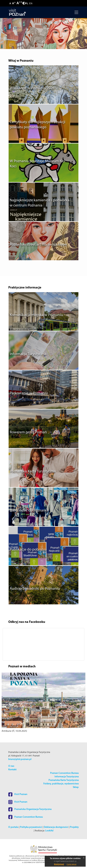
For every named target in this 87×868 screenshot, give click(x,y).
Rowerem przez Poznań (28, 432)
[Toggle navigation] (76, 12)
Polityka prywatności (31, 827)
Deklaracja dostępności (56, 827)
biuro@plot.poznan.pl (20, 759)
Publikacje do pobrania (28, 550)
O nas (11, 766)
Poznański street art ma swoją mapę (38, 245)
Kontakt (12, 770)
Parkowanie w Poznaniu (29, 393)
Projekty (74, 827)
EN (31, 3)
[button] (8, 644)
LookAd (49, 831)
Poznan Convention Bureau (64, 773)
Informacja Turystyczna (28, 354)
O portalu (13, 827)
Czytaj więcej (72, 864)
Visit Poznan (18, 794)
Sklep (76, 787)
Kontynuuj (59, 864)
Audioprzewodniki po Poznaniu (35, 589)
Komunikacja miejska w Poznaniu (36, 315)
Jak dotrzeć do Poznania (29, 511)
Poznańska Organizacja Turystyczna (30, 809)
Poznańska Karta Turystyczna (33, 471)
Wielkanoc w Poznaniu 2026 (32, 88)
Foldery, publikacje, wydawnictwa (61, 784)
